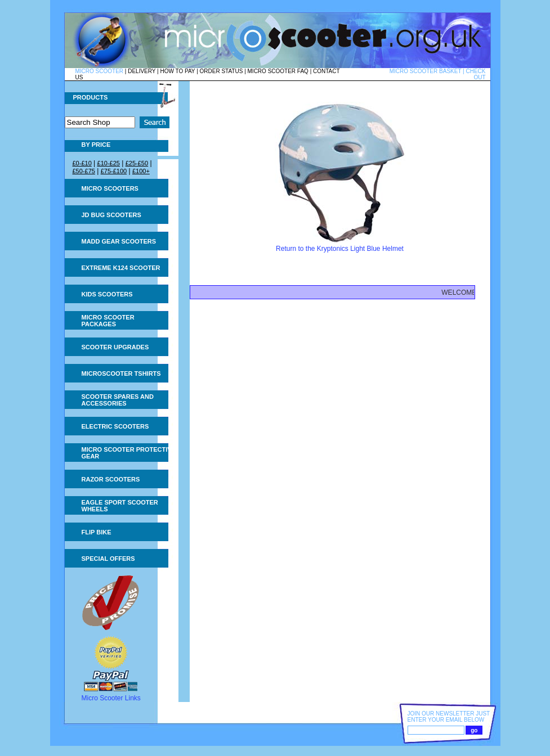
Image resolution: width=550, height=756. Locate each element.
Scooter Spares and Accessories (118, 400)
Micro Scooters (110, 188)
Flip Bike (97, 532)
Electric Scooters (115, 426)
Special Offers (108, 559)
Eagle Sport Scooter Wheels (120, 506)
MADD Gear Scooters (119, 241)
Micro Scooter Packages (108, 321)
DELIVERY (142, 71)
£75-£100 (114, 171)
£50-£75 (84, 171)
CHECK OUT (475, 74)
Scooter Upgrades (115, 347)
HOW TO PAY (177, 71)
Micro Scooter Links (111, 698)
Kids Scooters (107, 294)
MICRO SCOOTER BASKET (426, 71)
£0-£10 (82, 163)
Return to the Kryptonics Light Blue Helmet (340, 249)
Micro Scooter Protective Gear (129, 453)
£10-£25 (109, 163)
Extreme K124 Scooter (121, 268)
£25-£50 (137, 163)
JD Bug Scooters (111, 215)
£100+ (141, 171)
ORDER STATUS (222, 71)
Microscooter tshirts (121, 373)
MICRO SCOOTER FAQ (278, 71)
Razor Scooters (111, 479)
